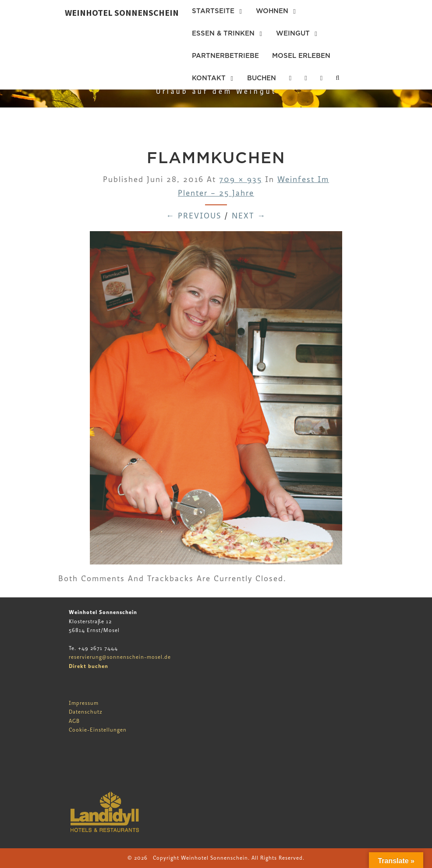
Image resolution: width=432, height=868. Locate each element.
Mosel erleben (301, 56)
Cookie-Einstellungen (98, 730)
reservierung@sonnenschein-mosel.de (120, 657)
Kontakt (209, 78)
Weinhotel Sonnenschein (122, 13)
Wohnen (272, 11)
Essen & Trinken (223, 33)
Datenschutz (86, 712)
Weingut (293, 33)
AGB (74, 721)
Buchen (262, 78)
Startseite (213, 11)
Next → (249, 216)
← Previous (194, 216)
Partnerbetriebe (225, 56)
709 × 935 (241, 180)
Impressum (84, 703)
